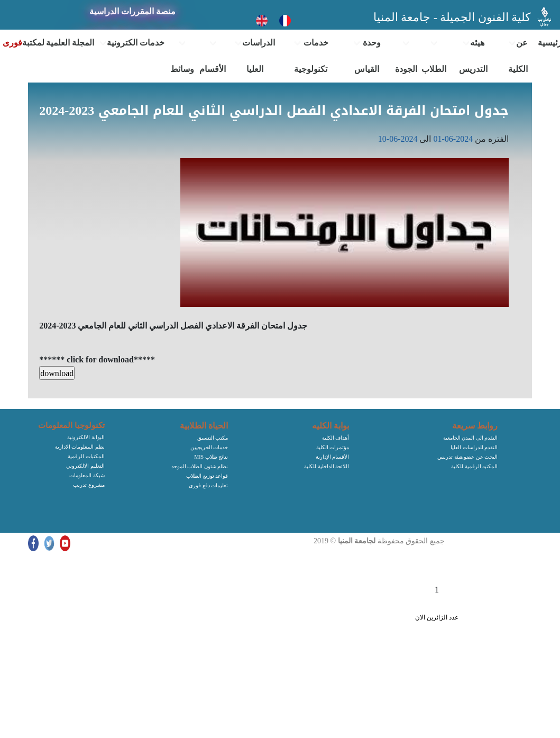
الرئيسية (549, 43)
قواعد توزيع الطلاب (207, 476)
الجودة (406, 57)
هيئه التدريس (473, 56)
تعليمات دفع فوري (208, 485)
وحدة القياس (367, 56)
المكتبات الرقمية (86, 456)
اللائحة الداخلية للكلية (327, 466)
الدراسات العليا (255, 56)
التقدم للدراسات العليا (474, 447)
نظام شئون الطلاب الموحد (200, 466)
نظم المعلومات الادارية (80, 447)
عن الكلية (518, 56)
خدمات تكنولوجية (311, 56)
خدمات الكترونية (132, 43)
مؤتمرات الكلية (333, 447)
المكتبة (33, 43)
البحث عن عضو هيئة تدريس (467, 457)
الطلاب (434, 57)
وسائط (182, 57)
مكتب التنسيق (213, 438)
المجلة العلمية (70, 43)
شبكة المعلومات (87, 475)
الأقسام (213, 57)
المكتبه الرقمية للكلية (474, 466)
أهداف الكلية (336, 438)
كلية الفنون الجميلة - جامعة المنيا (453, 17)
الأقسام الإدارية (333, 457)
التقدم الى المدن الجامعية (471, 438)
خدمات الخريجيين (209, 447)
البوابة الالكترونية (86, 437)
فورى (12, 43)
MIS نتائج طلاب (211, 457)
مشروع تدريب (89, 485)
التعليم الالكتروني (85, 466)
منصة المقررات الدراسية (132, 11)
